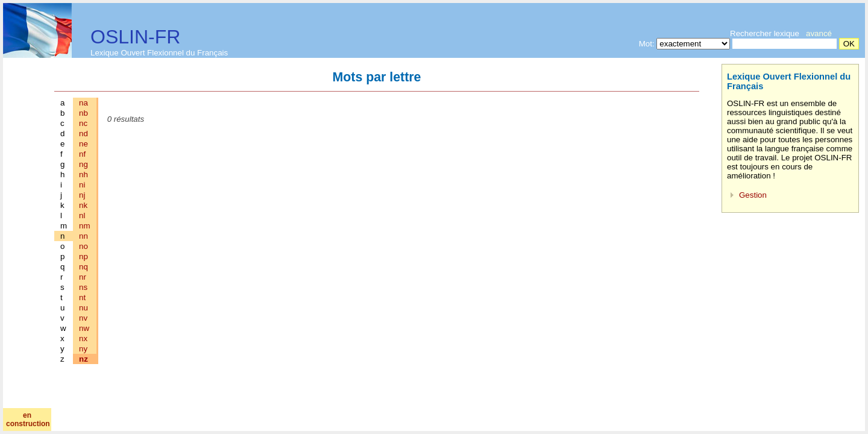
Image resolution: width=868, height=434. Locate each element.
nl (82, 215)
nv (83, 318)
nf (82, 154)
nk (83, 205)
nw (84, 328)
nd (83, 134)
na (83, 103)
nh (83, 175)
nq (83, 267)
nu (83, 308)
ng (83, 164)
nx (83, 338)
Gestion (753, 195)
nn (83, 236)
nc (83, 123)
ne (83, 144)
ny (83, 349)
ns (83, 287)
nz (83, 359)
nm (85, 226)
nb (83, 113)
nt (82, 297)
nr (83, 277)
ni (82, 185)
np (83, 256)
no (83, 246)
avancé (819, 33)
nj (82, 195)
